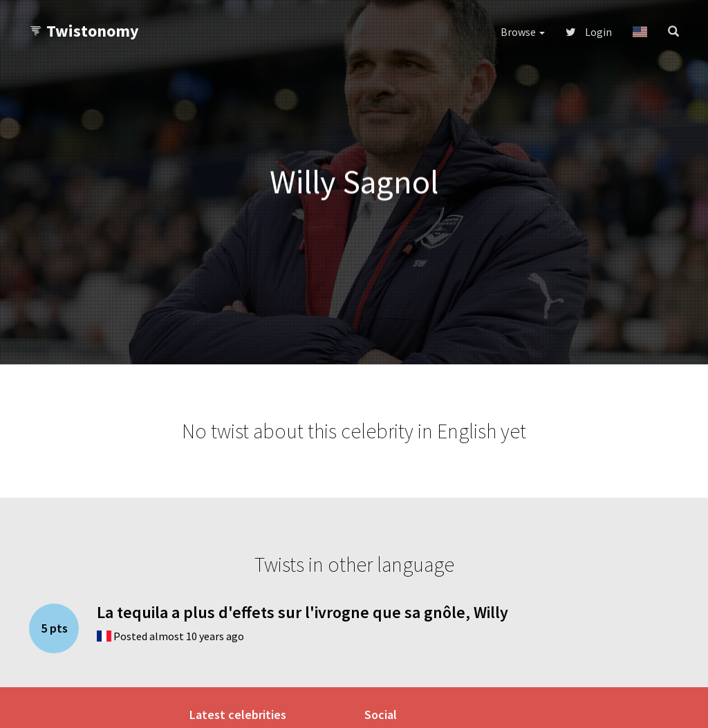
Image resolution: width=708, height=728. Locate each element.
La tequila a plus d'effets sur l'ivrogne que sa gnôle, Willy (302, 612)
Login (589, 32)
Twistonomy (84, 31)
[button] (640, 32)
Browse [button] (523, 32)
